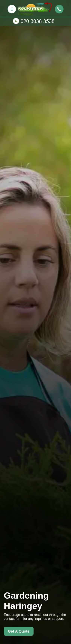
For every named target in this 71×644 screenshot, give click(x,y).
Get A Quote (19, 631)
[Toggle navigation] (12, 9)
